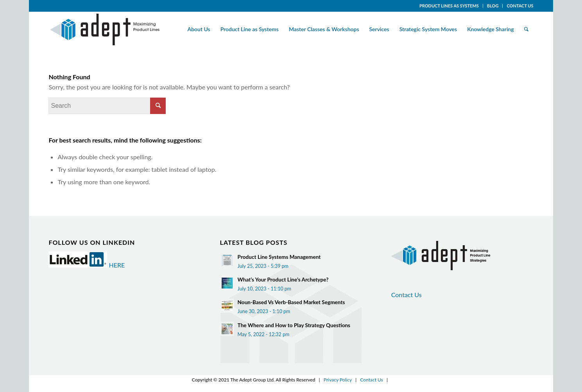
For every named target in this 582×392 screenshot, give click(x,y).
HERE (117, 265)
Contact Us (407, 295)
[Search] (526, 29)
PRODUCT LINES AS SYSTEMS (449, 6)
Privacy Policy (338, 380)
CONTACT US (520, 6)
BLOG (493, 6)
